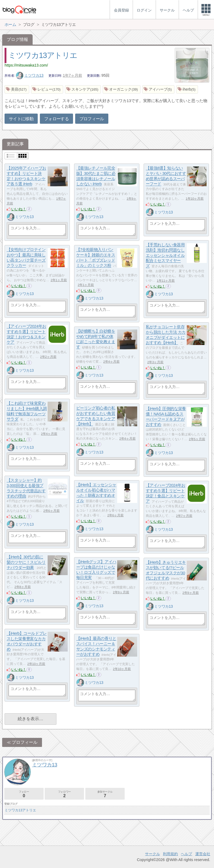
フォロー (24, 794)
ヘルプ (186, 854)
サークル (152, 854)
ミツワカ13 (30, 75)
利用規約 (170, 854)
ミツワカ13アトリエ (43, 55)
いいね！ (19, 209)
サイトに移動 (21, 119)
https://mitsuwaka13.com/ (26, 65)
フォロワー (64, 794)
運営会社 (203, 854)
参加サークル (105, 794)
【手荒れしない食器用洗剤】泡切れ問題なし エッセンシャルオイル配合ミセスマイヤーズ (165, 255)
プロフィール (92, 119)
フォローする (56, 119)
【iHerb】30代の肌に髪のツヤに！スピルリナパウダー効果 (26, 562)
